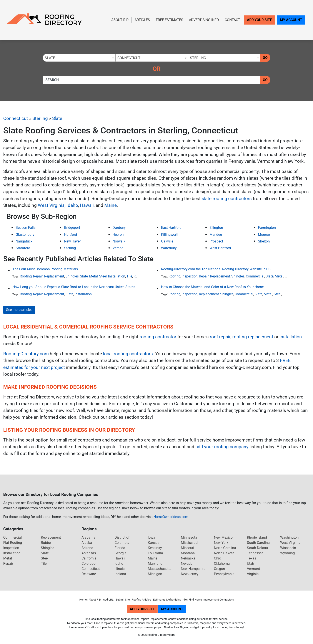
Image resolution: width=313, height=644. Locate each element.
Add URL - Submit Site (116, 600)
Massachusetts (160, 569)
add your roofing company (222, 447)
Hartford (71, 235)
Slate (57, 118)
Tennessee (255, 553)
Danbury (119, 228)
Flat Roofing (13, 543)
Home (83, 600)
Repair (38, 276)
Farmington (267, 228)
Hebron (118, 235)
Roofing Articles (141, 600)
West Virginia (51, 205)
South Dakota (257, 548)
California (89, 558)
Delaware (89, 574)
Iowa (152, 537)
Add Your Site (259, 20)
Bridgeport (72, 228)
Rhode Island (257, 537)
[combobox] (79, 58)
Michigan (155, 574)
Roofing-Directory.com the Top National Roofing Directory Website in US (216, 269)
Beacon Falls (26, 228)
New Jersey (190, 574)
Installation (117, 276)
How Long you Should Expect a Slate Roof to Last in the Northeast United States (74, 287)
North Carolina (225, 548)
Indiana (120, 574)
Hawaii (87, 205)
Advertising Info (204, 20)
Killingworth (170, 235)
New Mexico (223, 537)
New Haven (73, 241)
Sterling (40, 118)
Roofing (26, 276)
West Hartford (220, 248)
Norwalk (119, 241)
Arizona (87, 548)
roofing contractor (158, 337)
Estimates (159, 600)
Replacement (54, 276)
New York (221, 543)
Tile (129, 276)
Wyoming (287, 553)
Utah (251, 563)
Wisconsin (288, 548)
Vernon (118, 248)
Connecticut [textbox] (129, 58)
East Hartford (171, 228)
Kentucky (155, 548)
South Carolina (258, 543)
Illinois (120, 569)
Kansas (154, 543)
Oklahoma (222, 563)
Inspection (190, 276)
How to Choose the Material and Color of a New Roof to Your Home (212, 287)
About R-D (120, 20)
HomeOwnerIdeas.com (171, 517)
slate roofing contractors (227, 199)
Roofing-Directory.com (26, 354)
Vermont (253, 569)
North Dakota (224, 553)
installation (291, 337)
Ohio (217, 558)
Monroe (264, 235)
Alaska (87, 543)
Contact (232, 20)
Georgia (121, 553)
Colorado (88, 563)
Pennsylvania (224, 574)
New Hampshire (193, 569)
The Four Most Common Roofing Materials (45, 269)
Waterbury (169, 248)
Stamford (23, 248)
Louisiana (155, 553)
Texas (251, 558)
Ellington (216, 228)
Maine (111, 205)
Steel (103, 276)
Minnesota (189, 537)
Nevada (187, 563)
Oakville (167, 241)
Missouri (187, 548)
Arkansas (89, 553)
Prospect (216, 241)
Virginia (253, 574)
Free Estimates (170, 20)
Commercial (255, 276)
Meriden (216, 235)
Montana (188, 553)
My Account (291, 20)
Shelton (264, 241)
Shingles (72, 276)
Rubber (46, 543)
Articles (142, 20)
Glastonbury (25, 235)
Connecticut (16, 118)
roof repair (220, 337)
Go (265, 58)
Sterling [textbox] (198, 58)
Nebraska (188, 558)
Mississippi (190, 543)
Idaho (72, 205)
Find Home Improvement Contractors (211, 600)
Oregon (219, 569)
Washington (289, 537)
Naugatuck (24, 241)
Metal (93, 276)
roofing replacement (253, 337)
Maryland (155, 563)
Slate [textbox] (50, 58)
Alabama (88, 537)
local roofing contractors (128, 354)
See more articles (19, 310)
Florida (120, 548)
